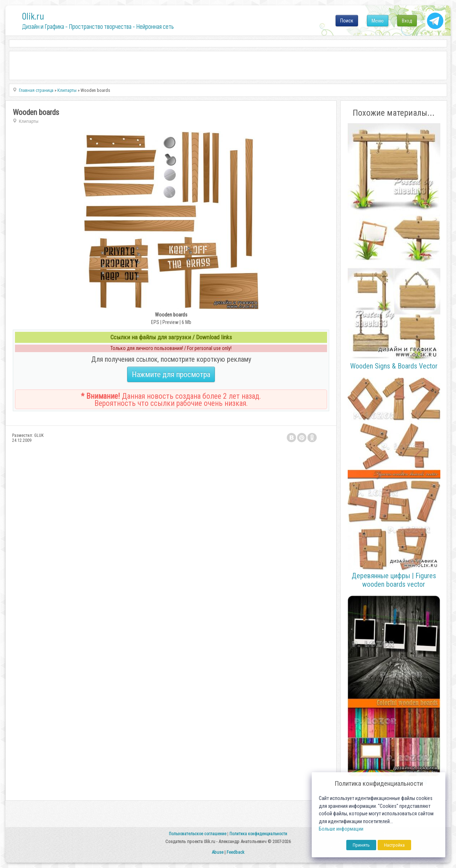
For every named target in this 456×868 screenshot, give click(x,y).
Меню (378, 21)
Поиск (347, 21)
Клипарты (29, 121)
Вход (407, 21)
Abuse (217, 852)
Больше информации (341, 829)
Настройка (394, 845)
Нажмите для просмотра (171, 374)
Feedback (235, 852)
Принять (361, 845)
